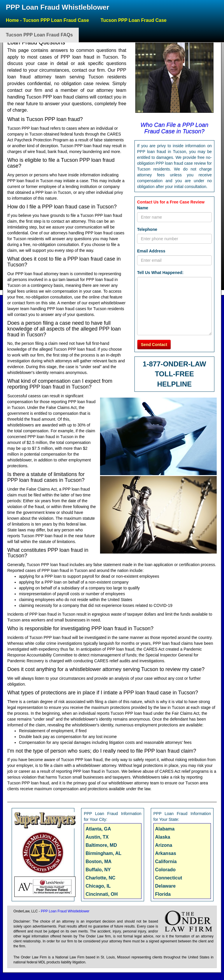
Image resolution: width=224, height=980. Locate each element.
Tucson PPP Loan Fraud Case (134, 20)
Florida (163, 894)
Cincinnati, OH (101, 894)
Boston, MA (98, 862)
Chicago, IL (98, 886)
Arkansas (166, 853)
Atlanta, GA (98, 829)
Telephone (147, 229)
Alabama (165, 829)
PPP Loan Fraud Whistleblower (57, 7)
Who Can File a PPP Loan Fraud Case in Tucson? (175, 128)
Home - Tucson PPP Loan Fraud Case (47, 20)
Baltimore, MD (101, 845)
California (166, 862)
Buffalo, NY (98, 870)
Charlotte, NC (100, 878)
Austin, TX (97, 837)
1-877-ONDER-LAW (174, 364)
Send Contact (154, 345)
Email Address (151, 251)
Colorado (165, 870)
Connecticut (169, 878)
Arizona (164, 845)
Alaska (163, 837)
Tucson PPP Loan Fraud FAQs (39, 35)
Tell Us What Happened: (160, 273)
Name (143, 208)
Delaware (165, 886)
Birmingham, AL (103, 853)
